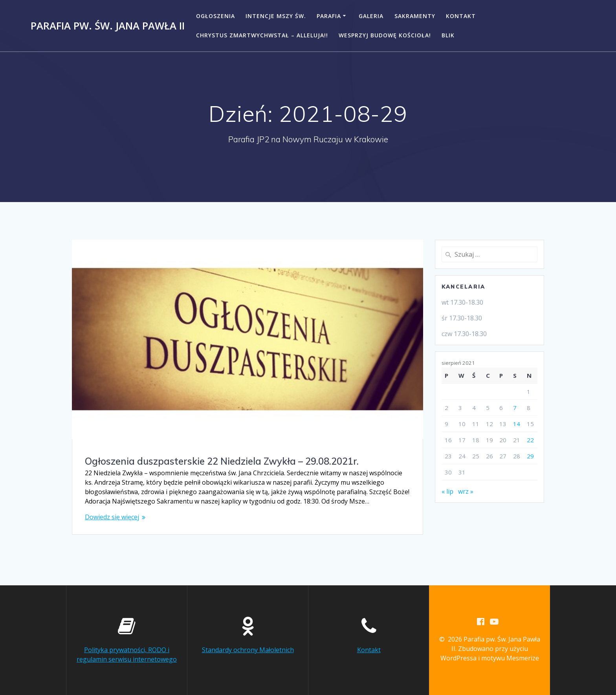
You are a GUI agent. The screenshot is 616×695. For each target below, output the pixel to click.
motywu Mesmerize (510, 658)
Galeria (371, 16)
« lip (447, 491)
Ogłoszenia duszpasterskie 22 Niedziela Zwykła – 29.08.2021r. (222, 461)
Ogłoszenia (215, 16)
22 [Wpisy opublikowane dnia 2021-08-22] (530, 440)
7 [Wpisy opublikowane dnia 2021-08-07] (515, 408)
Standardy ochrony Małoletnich (248, 650)
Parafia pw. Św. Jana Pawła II (108, 26)
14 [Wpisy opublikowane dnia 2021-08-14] (517, 424)
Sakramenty (415, 16)
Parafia (329, 16)
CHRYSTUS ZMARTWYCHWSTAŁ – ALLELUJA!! (262, 35)
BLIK (448, 35)
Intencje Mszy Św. (276, 16)
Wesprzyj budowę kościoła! (385, 35)
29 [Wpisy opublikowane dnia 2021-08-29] (530, 456)
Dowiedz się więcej (112, 517)
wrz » (466, 491)
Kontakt (461, 16)
